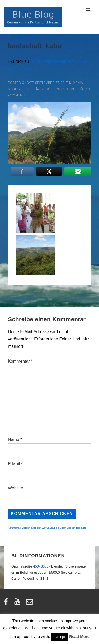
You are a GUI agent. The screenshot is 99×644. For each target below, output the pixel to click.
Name (14, 439)
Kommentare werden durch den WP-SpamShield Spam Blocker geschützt (47, 528)
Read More (79, 636)
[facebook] (7, 604)
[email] (30, 604)
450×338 (40, 566)
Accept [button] (60, 637)
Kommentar (20, 361)
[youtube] (18, 604)
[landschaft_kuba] (51, 83)
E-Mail (14, 464)
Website (16, 488)
